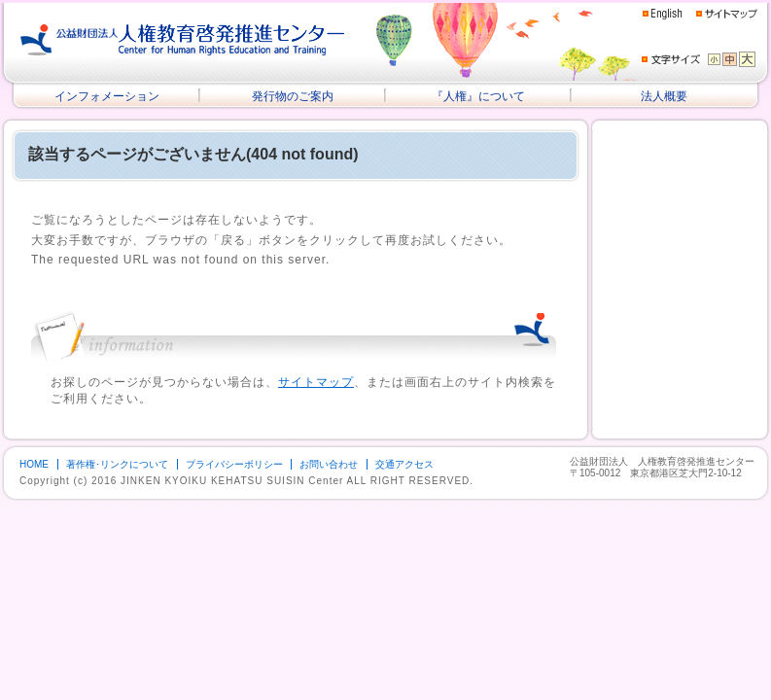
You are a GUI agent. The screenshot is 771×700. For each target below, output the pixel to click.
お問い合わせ (329, 464)
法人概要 (664, 96)
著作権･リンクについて (117, 464)
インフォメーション (107, 96)
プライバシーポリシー (234, 464)
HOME (34, 464)
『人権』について (478, 96)
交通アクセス (404, 464)
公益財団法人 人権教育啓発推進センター (183, 40)
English (663, 14)
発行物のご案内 (293, 96)
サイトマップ (727, 13)
